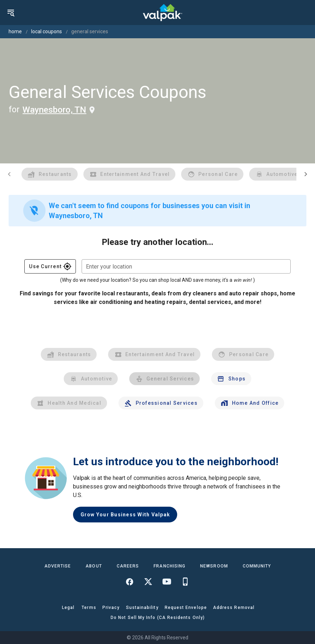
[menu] (11, 13)
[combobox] (186, 266)
